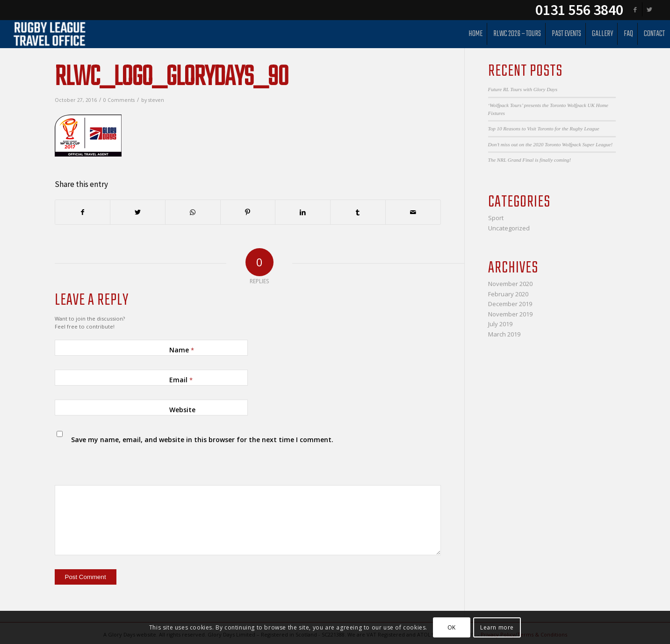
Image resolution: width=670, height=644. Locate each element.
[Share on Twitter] (138, 212)
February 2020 (508, 294)
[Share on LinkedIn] (303, 212)
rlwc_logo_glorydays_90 (171, 78)
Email (181, 380)
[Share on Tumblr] (358, 212)
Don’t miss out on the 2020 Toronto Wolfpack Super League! (551, 144)
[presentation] (119, 461)
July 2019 (500, 324)
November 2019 (510, 314)
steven (156, 100)
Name (182, 350)
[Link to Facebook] (635, 9)
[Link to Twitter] (649, 9)
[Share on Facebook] (83, 212)
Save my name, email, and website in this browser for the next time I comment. (202, 440)
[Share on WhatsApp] (193, 212)
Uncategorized (509, 228)
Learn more (497, 627)
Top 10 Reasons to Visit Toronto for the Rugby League (544, 129)
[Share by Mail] (413, 212)
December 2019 (510, 304)
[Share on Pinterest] (248, 212)
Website (182, 410)
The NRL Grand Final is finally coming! (530, 160)
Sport (496, 218)
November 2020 (510, 284)
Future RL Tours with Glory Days (523, 89)
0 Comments (119, 100)
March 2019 (504, 334)
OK (452, 627)
